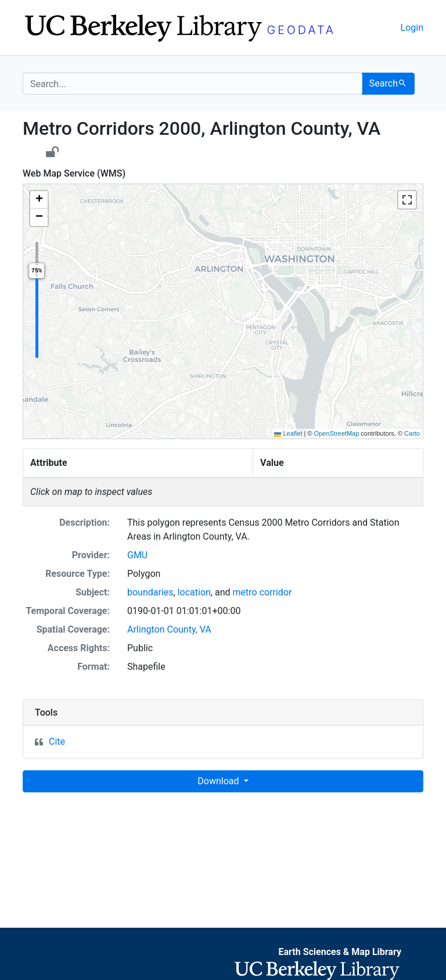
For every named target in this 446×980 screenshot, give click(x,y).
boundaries (150, 592)
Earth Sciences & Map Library (340, 952)
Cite (57, 742)
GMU (137, 555)
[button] (39, 200)
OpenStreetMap (337, 433)
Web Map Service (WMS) (74, 173)
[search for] (193, 84)
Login (412, 28)
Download (219, 781)
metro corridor (262, 592)
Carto (412, 433)
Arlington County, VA (169, 629)
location (194, 592)
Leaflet (288, 433)
